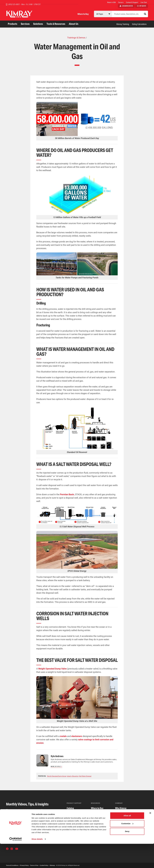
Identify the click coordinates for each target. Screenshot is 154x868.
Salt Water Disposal (85, 776)
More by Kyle (56, 766)
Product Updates (74, 823)
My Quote (143, 6)
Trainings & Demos (76, 38)
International (97, 818)
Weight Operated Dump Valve (52, 669)
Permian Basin (67, 494)
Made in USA (111, 2)
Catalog (70, 808)
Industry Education (73, 776)
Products (13, 24)
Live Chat (144, 2)
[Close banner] (150, 837)
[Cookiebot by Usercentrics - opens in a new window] (16, 863)
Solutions (38, 24)
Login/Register (127, 6)
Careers (121, 2)
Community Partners (125, 823)
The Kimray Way (123, 813)
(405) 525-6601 (14, 4)
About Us (74, 24)
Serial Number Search (77, 832)
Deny (127, 856)
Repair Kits (72, 827)
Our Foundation (122, 832)
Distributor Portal (99, 832)
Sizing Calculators (139, 24)
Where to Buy (83, 14)
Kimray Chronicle (19, 810)
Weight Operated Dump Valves (57, 776)
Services (25, 24)
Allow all (127, 840)
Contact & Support (132, 2)
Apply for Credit (98, 813)
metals (64, 736)
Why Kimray (121, 808)
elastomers (77, 736)
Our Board (120, 827)
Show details (37, 863)
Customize (127, 848)
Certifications (73, 813)
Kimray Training (123, 24)
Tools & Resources (56, 24)
